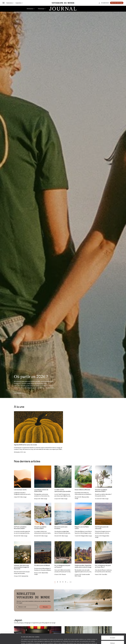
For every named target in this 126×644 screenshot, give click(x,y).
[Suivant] (70, 582)
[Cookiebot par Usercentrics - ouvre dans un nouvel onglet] (10, 641)
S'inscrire (45, 607)
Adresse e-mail (22, 607)
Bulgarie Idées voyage (87, 536)
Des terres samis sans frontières (61, 528)
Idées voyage (23, 497)
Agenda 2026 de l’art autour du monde (25, 445)
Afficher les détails (89, 641)
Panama (64, 574)
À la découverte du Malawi (42, 565)
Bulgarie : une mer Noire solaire (82, 528)
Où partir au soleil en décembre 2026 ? (101, 490)
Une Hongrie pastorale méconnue (102, 528)
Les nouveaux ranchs (20, 490)
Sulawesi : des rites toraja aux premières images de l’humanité (21, 567)
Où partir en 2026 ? (31, 377)
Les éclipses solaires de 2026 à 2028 (41, 490)
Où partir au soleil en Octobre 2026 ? (40, 528)
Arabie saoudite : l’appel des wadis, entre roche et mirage (83, 566)
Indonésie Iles (25, 576)
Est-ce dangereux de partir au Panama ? (62, 566)
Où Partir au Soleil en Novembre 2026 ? (20, 528)
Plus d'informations (57, 636)
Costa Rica (105, 574)
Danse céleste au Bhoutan (82, 490)
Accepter (113, 628)
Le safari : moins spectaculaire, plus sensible (63, 490)
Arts (25, 452)
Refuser (113, 633)
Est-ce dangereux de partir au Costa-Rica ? (103, 566)
